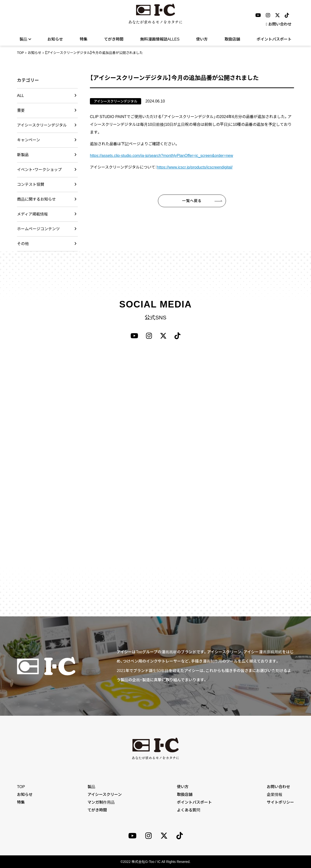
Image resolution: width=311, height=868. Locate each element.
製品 (25, 39)
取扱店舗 (232, 39)
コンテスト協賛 (31, 184)
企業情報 (275, 795)
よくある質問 (189, 810)
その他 (23, 244)
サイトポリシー (280, 802)
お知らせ (55, 39)
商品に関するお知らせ (36, 199)
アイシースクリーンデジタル (42, 125)
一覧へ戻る (192, 201)
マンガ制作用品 (101, 802)
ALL (20, 96)
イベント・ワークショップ (39, 170)
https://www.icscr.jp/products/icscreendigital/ (195, 167)
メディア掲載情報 (32, 214)
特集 (84, 39)
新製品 (23, 155)
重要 (21, 110)
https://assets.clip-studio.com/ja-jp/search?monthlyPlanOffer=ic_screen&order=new (161, 156)
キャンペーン (29, 140)
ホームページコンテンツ (38, 229)
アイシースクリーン (105, 795)
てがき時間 (114, 39)
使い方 (202, 39)
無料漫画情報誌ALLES (160, 39)
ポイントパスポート (274, 39)
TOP (21, 53)
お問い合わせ (279, 24)
